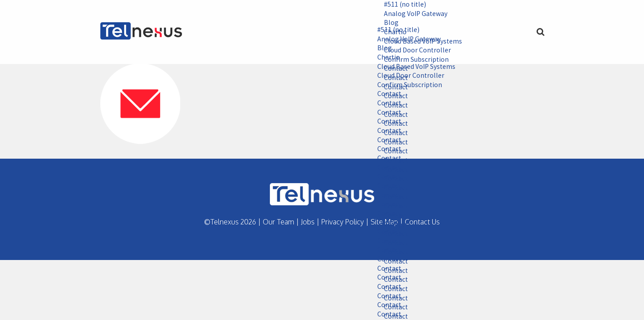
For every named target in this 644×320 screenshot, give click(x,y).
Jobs (308, 222)
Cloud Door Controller (408, 76)
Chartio (386, 58)
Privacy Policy (343, 222)
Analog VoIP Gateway (413, 14)
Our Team (279, 222)
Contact (387, 95)
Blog (388, 23)
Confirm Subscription (407, 85)
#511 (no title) (403, 4)
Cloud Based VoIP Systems (414, 67)
